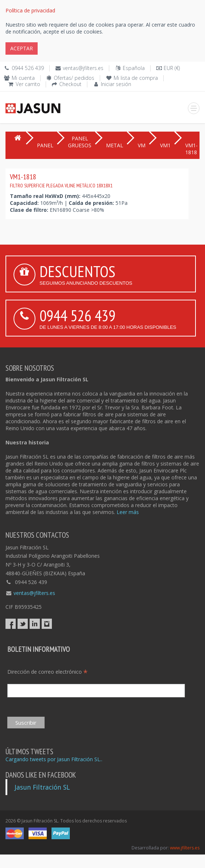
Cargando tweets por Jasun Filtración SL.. (54, 759)
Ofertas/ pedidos (74, 78)
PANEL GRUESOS (80, 142)
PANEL (45, 145)
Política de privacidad (30, 10)
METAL (115, 145)
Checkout (70, 84)
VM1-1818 (61, 180)
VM (142, 145)
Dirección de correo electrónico (48, 672)
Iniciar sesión (116, 84)
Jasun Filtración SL (42, 787)
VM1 (165, 145)
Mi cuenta (23, 78)
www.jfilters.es (185, 848)
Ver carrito (28, 84)
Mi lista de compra (136, 78)
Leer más (128, 512)
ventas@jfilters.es (83, 68)
